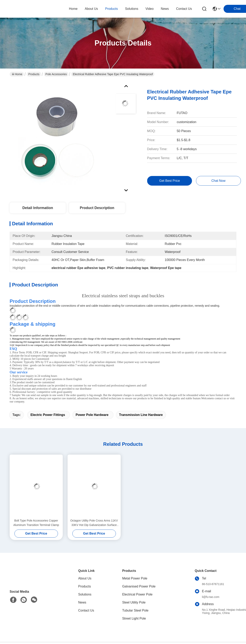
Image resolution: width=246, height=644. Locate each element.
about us (91, 9)
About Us (85, 578)
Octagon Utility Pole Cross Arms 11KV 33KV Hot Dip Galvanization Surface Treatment (94, 523)
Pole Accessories (56, 74)
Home (73, 9)
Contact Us (86, 610)
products (112, 9)
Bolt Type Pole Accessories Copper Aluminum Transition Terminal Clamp (36, 523)
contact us (184, 9)
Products (34, 74)
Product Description (97, 208)
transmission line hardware (141, 415)
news (165, 9)
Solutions (85, 594)
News (82, 602)
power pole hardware (92, 415)
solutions (132, 9)
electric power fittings (48, 415)
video (149, 9)
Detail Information (38, 208)
